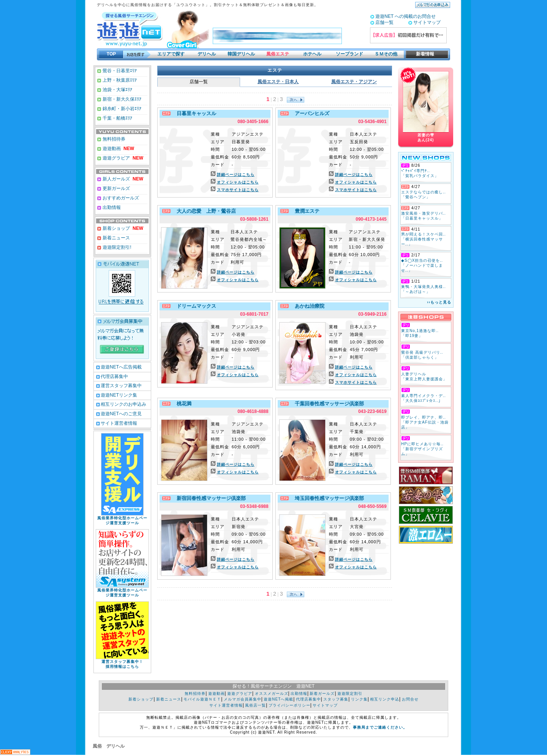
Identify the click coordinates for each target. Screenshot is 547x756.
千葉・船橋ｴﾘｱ (117, 118)
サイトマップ (427, 22)
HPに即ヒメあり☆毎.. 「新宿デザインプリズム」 (422, 449)
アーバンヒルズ (310, 113)
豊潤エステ (305, 211)
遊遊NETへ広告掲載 (121, 367)
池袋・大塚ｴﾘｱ (117, 90)
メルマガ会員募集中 (243, 699)
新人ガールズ (122, 179)
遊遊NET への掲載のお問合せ (406, 16)
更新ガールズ (116, 188)
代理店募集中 (114, 376)
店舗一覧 (384, 22)
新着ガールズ (322, 694)
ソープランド (349, 54)
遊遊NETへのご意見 (121, 414)
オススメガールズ (272, 694)
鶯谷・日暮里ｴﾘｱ (119, 71)
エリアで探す (171, 54)
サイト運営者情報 (119, 423)
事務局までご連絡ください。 (380, 727)
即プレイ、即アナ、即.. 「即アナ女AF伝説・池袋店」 (425, 422)
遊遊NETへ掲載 (278, 699)
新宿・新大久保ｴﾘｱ (121, 99)
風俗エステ (278, 54)
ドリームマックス (194, 306)
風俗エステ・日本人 (278, 82)
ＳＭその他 (386, 54)
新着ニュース (116, 238)
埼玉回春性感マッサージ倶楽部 (327, 498)
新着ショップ (116, 228)
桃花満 (182, 404)
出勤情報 (111, 207)
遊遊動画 (111, 149)
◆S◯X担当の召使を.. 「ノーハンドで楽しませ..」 (422, 265)
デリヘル (207, 54)
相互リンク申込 (385, 699)
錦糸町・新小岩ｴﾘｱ (121, 109)
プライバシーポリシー (289, 705)
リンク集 (359, 699)
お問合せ (410, 699)
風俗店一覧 (255, 705)
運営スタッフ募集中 (121, 386)
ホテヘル (312, 54)
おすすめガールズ (120, 198)
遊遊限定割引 (350, 694)
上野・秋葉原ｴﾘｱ (119, 80)
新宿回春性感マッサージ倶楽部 (209, 498)
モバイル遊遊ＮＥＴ (202, 699)
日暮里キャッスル (194, 113)
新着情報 (423, 54)
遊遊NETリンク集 (119, 395)
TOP (111, 54)
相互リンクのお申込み (123, 404)
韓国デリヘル (241, 54)
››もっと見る (439, 302)
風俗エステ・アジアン (354, 82)
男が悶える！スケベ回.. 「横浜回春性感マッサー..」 (424, 239)
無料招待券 (113, 139)
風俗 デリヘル (109, 746)
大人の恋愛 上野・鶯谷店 (204, 211)
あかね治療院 (307, 306)
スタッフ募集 (336, 699)
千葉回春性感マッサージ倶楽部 (327, 404)
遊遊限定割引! (116, 247)
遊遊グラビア (116, 158)
